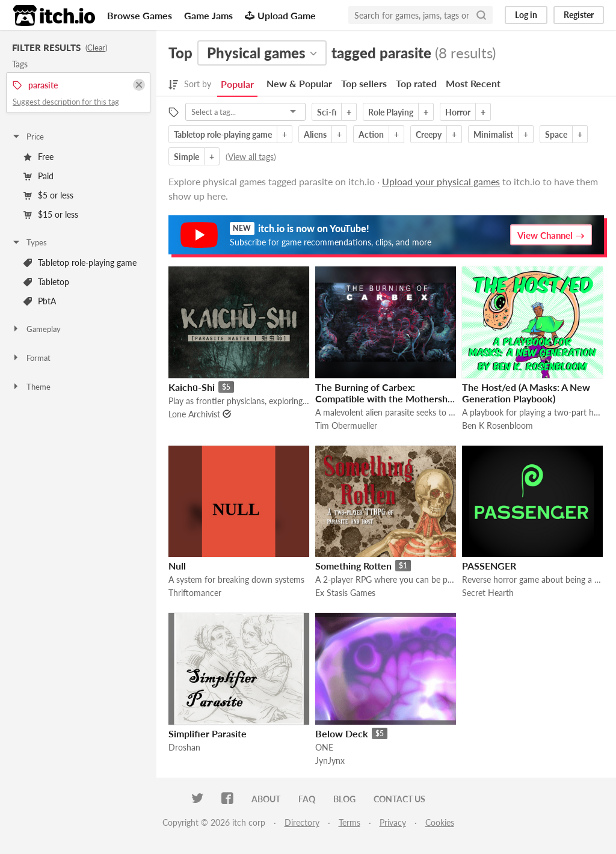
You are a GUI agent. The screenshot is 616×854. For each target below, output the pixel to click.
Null (177, 566)
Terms (350, 822)
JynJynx (330, 760)
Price (28, 137)
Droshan (184, 747)
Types (29, 242)
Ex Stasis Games (345, 593)
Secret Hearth (488, 593)
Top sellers (364, 83)
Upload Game (280, 15)
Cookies (440, 822)
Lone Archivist (194, 414)
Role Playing (391, 112)
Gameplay (36, 329)
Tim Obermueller (346, 425)
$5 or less (48, 195)
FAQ (307, 799)
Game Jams (208, 15)
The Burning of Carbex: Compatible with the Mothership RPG (385, 398)
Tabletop (46, 282)
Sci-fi (327, 112)
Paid (38, 176)
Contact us (399, 799)
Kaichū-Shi (192, 387)
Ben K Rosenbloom (497, 425)
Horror (458, 112)
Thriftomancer (195, 593)
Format (31, 358)
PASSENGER (489, 566)
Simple (186, 157)
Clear (96, 48)
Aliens (315, 134)
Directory (302, 822)
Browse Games (140, 15)
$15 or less (51, 214)
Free (38, 157)
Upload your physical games (441, 181)
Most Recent (473, 83)
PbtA (40, 301)
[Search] (481, 15)
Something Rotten (353, 566)
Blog (344, 799)
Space (556, 134)
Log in (526, 15)
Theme (31, 387)
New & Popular (299, 83)
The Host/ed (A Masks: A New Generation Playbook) (526, 393)
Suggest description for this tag (66, 102)
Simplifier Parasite (208, 733)
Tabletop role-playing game (80, 263)
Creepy (429, 134)
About (266, 799)
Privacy (393, 822)
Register (579, 15)
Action (371, 134)
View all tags (251, 157)
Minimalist (493, 134)
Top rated (416, 83)
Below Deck (342, 733)
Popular (237, 84)
